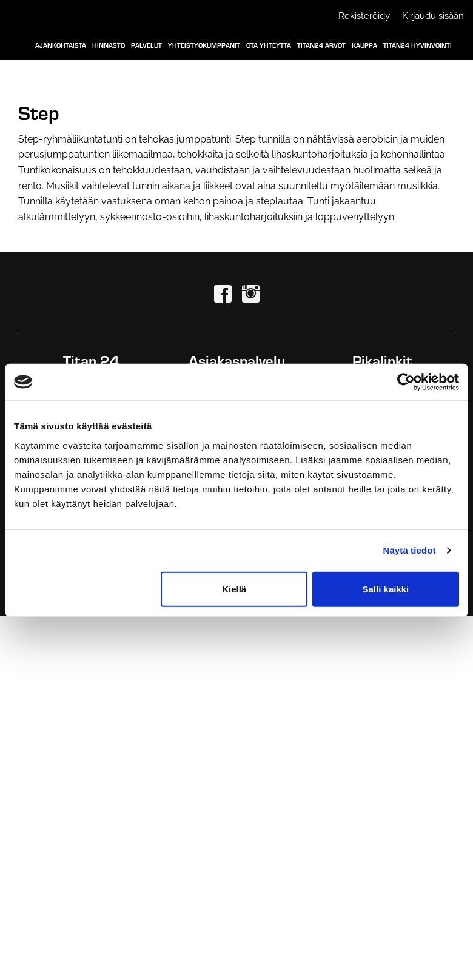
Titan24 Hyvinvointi (418, 45)
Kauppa (364, 45)
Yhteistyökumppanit (204, 45)
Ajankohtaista (61, 45)
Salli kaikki (386, 589)
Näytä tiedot (410, 550)
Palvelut (146, 45)
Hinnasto (109, 45)
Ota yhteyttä (269, 45)
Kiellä (234, 589)
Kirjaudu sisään (433, 16)
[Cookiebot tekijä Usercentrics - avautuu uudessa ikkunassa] (406, 382)
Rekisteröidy (364, 16)
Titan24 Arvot (321, 45)
